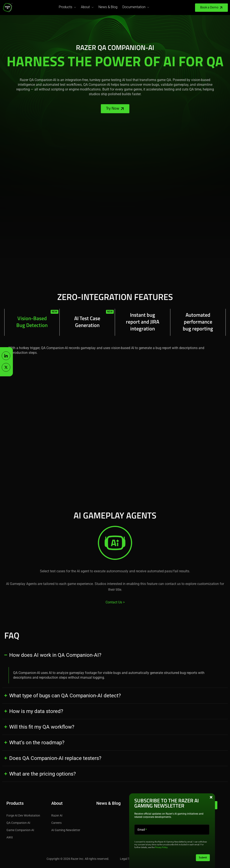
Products (66, 7)
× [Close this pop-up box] (211, 797)
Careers (56, 823)
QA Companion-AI (18, 823)
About (85, 7)
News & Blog (108, 7)
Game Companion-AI (20, 830)
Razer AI (57, 815)
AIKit (10, 837)
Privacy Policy (161, 847)
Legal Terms (128, 859)
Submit (203, 858)
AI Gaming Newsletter (66, 830)
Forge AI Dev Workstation (23, 815)
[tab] (32, 322)
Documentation (134, 7)
